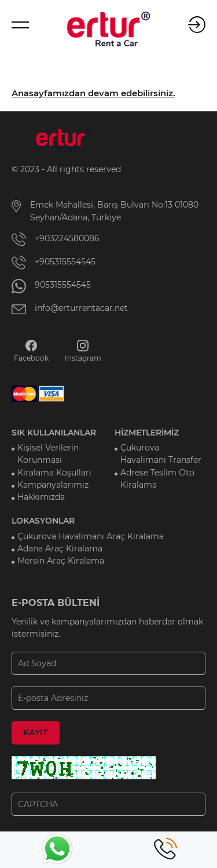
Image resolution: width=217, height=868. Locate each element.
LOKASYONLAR (43, 521)
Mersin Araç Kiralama (61, 561)
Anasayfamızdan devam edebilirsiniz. (93, 93)
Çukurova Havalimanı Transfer (161, 454)
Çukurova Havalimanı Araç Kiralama (91, 536)
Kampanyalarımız (53, 485)
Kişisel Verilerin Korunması (48, 454)
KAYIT (36, 732)
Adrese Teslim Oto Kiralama (157, 479)
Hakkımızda (41, 497)
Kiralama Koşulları (54, 473)
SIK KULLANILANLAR (54, 433)
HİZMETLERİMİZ (147, 433)
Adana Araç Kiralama (60, 549)
